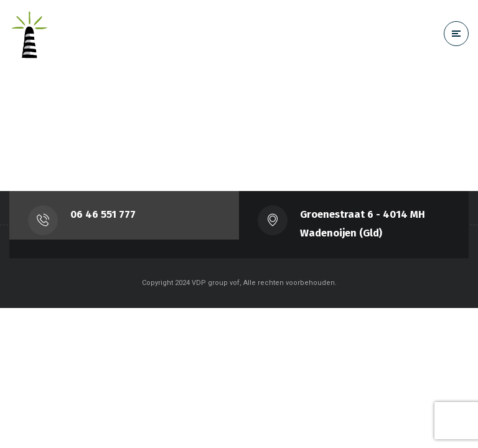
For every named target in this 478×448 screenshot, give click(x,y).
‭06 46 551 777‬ (103, 214)
